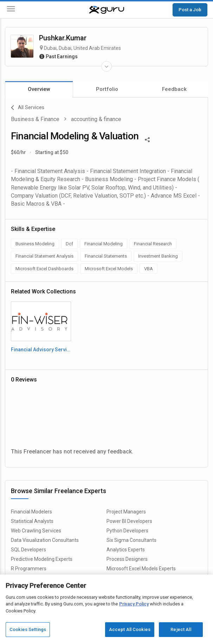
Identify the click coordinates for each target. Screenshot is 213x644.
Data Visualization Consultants (45, 540)
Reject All (181, 629)
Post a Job (190, 9)
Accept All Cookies (130, 629)
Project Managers (126, 512)
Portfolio (107, 89)
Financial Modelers (31, 512)
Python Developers (127, 531)
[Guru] (106, 10)
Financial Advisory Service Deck (41, 350)
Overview (39, 89)
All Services (28, 108)
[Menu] (11, 10)
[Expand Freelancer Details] (106, 66)
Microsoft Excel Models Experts (141, 569)
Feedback (174, 89)
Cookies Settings (28, 629)
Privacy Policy (134, 604)
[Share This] (147, 139)
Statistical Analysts (32, 521)
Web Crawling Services (36, 531)
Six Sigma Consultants (131, 540)
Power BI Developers (129, 521)
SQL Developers (28, 550)
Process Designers (127, 559)
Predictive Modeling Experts (42, 559)
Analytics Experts (126, 550)
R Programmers (29, 569)
